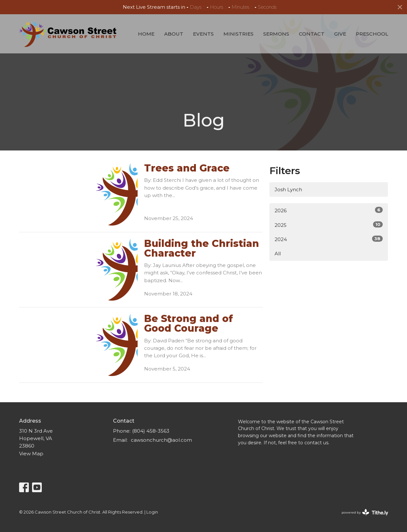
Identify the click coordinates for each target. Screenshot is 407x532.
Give (340, 34)
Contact (312, 34)
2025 (329, 225)
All (278, 254)
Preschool (372, 34)
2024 (329, 239)
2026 (329, 210)
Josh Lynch (288, 189)
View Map (31, 454)
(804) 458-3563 (151, 431)
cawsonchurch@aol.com (161, 440)
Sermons (276, 34)
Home (146, 34)
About (174, 34)
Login (152, 512)
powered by (365, 512)
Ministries (238, 34)
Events (203, 34)
